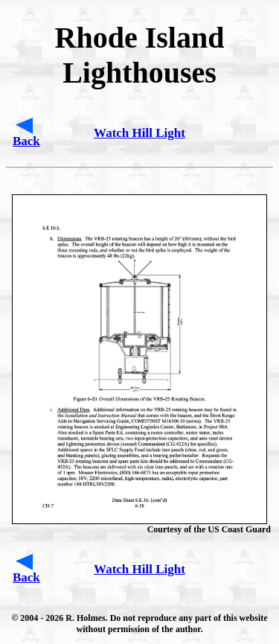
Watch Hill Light (139, 133)
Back (26, 141)
